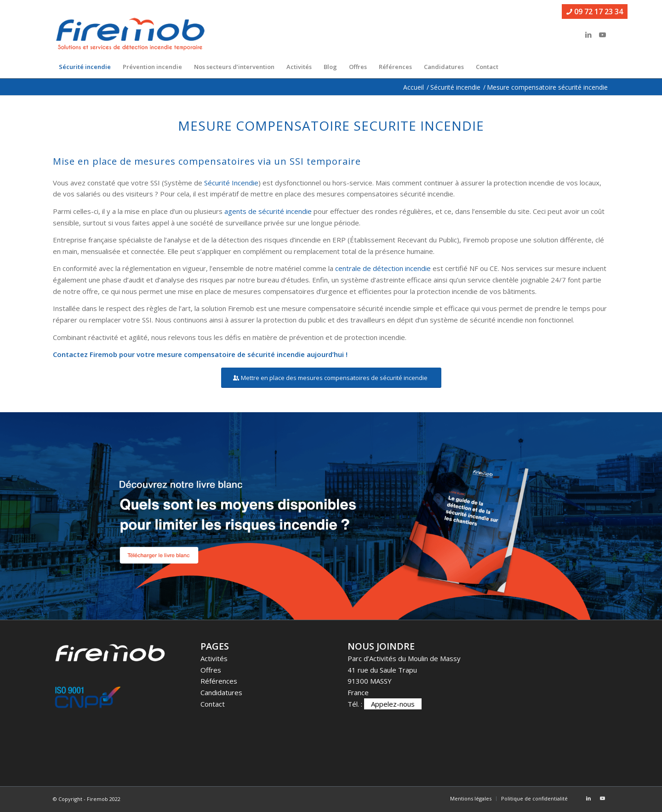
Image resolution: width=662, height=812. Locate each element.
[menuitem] (85, 67)
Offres (211, 670)
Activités (214, 658)
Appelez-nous (393, 704)
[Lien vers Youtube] (602, 35)
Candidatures (221, 692)
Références (219, 681)
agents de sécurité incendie (268, 211)
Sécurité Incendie (231, 183)
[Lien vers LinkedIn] (588, 35)
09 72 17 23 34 (595, 12)
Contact (213, 704)
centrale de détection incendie (383, 268)
